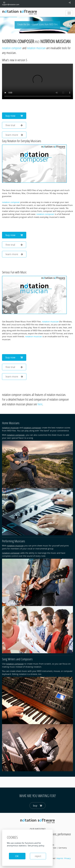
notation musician (55, 41)
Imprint (60, 858)
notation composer (18, 41)
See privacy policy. (36, 846)
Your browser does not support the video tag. (37, 81)
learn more (14, 135)
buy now (14, 116)
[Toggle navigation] (69, 13)
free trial (14, 125)
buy (37, 806)
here (40, 404)
